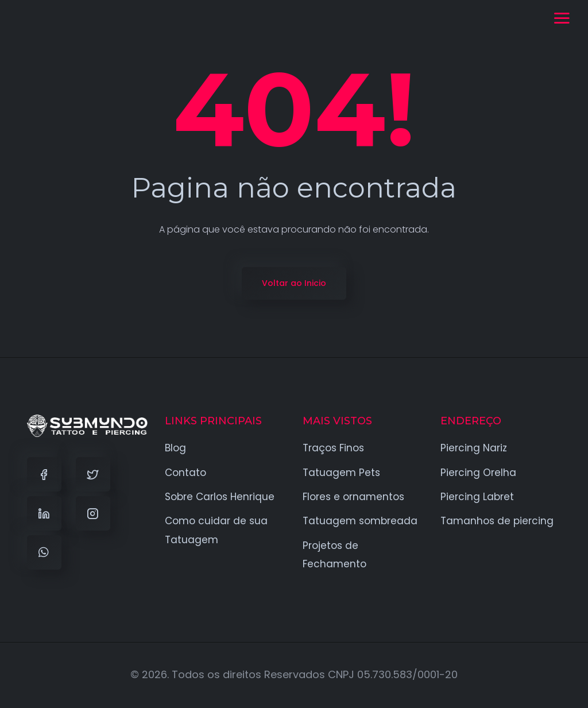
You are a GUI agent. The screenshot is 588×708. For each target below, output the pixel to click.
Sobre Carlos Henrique (220, 497)
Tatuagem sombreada (360, 521)
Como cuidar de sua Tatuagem (216, 530)
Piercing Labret (477, 497)
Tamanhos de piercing (497, 521)
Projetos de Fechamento (334, 555)
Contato (185, 473)
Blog (175, 448)
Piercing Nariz (474, 448)
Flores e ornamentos (353, 497)
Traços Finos (333, 448)
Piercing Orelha (478, 473)
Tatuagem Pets (341, 473)
